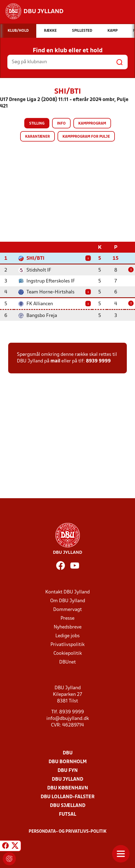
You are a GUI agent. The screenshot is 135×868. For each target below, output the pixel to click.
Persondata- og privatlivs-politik (68, 832)
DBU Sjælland (68, 806)
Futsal (67, 814)
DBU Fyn (68, 771)
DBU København (68, 788)
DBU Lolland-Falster (68, 797)
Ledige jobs (67, 636)
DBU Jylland (67, 779)
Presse (67, 618)
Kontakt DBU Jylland (67, 592)
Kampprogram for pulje (86, 137)
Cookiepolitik (68, 654)
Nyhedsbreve (68, 627)
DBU (68, 753)
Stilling (37, 124)
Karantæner (37, 137)
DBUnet (67, 662)
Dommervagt (67, 610)
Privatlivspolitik (67, 645)
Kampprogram (92, 124)
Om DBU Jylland (68, 601)
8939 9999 (98, 361)
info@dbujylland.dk (68, 719)
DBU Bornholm (68, 762)
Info (61, 124)
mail (55, 361)
